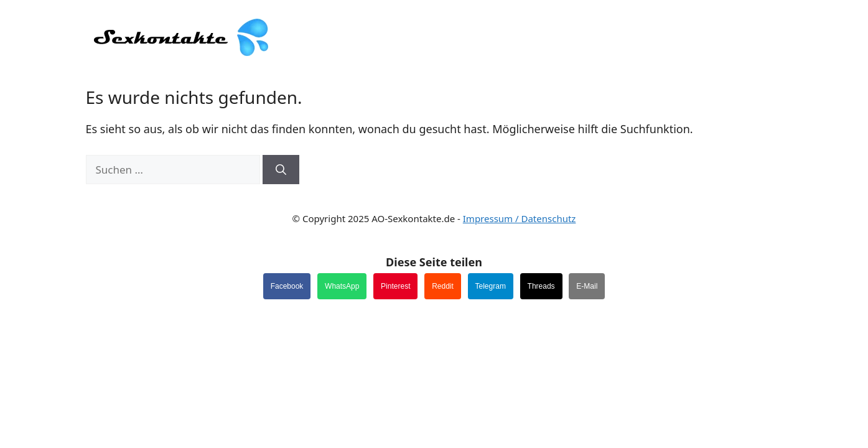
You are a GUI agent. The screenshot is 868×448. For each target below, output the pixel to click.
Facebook (287, 286)
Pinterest (395, 286)
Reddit (443, 286)
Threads (541, 286)
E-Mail (587, 286)
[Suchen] (281, 170)
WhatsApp (342, 286)
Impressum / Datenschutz (520, 218)
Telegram (491, 286)
